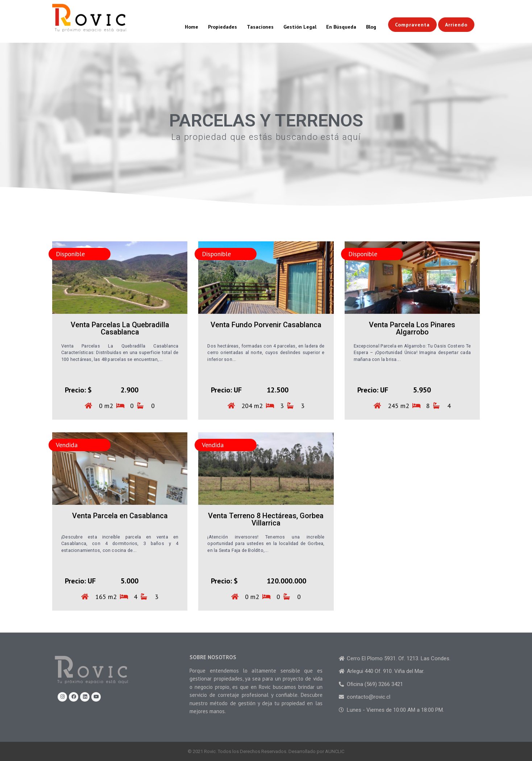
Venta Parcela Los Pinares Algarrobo (412, 328)
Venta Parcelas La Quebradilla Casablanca (120, 328)
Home (192, 27)
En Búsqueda (341, 27)
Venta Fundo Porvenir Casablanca (266, 325)
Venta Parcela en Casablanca (120, 516)
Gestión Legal (300, 27)
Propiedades (223, 27)
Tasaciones (260, 27)
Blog (371, 27)
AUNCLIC (335, 751)
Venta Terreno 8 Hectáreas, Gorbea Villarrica (266, 519)
